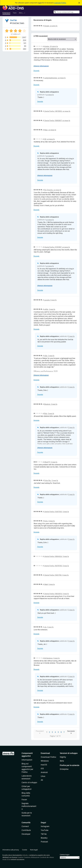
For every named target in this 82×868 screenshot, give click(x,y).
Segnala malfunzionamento (29, 806)
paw (46, 700)
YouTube (45, 830)
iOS (42, 768)
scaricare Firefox (60, 3)
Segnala (36, 71)
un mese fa (62, 78)
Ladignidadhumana (51, 78)
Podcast (44, 842)
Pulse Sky (48, 480)
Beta (62, 761)
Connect (25, 826)
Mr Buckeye (48, 658)
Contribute (26, 830)
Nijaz (46, 130)
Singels (47, 26)
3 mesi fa (66, 512)
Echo (46, 521)
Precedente (40, 732)
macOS (44, 765)
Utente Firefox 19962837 (53, 121)
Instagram (45, 826)
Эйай (46, 584)
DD (45, 139)
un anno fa (54, 26)
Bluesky (44, 838)
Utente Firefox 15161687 (53, 247)
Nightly (63, 757)
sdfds (46, 309)
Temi (15, 13)
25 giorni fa (54, 46)
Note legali (34, 850)
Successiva (71, 732)
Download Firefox (48, 757)
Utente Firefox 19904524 (53, 556)
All (42, 780)
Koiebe (47, 46)
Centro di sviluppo (29, 782)
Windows (45, 761)
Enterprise (64, 769)
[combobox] (67, 12)
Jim (45, 627)
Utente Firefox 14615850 (53, 111)
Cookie (25, 850)
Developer (26, 834)
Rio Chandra (48, 190)
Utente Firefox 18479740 (53, 566)
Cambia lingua (65, 855)
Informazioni (27, 760)
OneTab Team (18, 23)
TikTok (44, 834)
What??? (47, 462)
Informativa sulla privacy (11, 850)
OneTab (13, 20)
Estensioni (6, 13)
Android (44, 772)
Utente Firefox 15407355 (53, 512)
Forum (24, 800)
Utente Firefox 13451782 (53, 575)
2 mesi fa (53, 300)
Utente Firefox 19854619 (53, 594)
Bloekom (47, 404)
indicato (25, 855)
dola (46, 356)
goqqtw (47, 300)
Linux (43, 776)
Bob (46, 414)
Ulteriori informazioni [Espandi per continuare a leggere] (41, 66)
